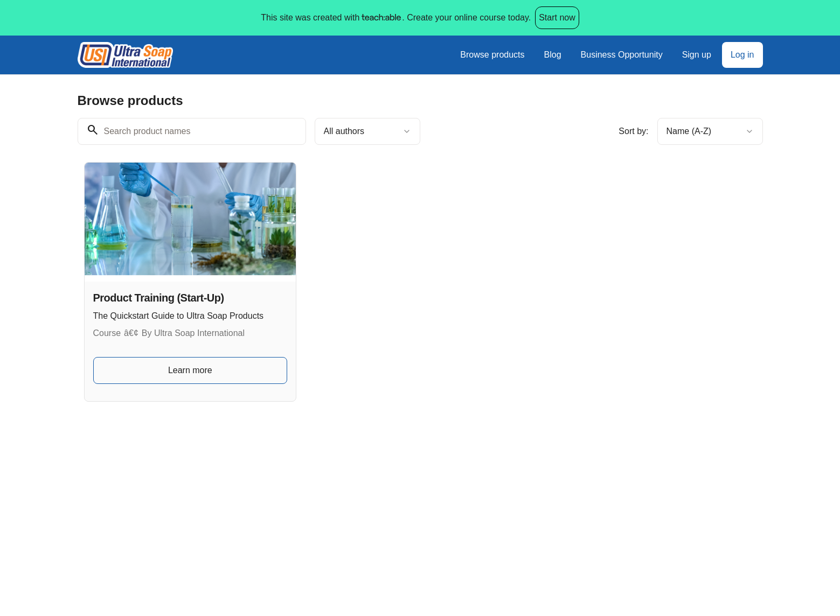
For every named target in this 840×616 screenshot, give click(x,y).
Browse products (492, 55)
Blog (553, 55)
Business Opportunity (622, 55)
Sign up (697, 55)
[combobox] (367, 131)
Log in (742, 55)
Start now (557, 17)
